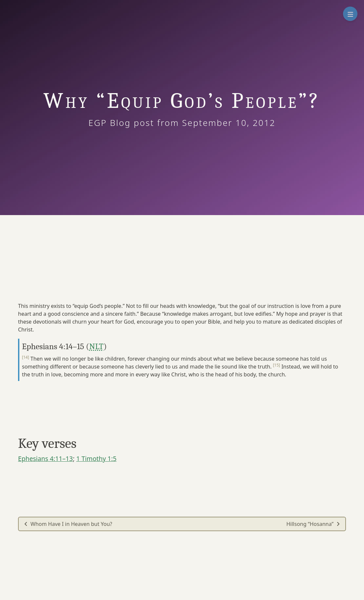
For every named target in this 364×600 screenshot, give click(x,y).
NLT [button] (96, 346)
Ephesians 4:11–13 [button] (45, 459)
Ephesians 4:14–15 (53, 346)
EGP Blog (112, 123)
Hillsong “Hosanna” (313, 524)
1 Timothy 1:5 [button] (96, 459)
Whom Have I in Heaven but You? (68, 524)
